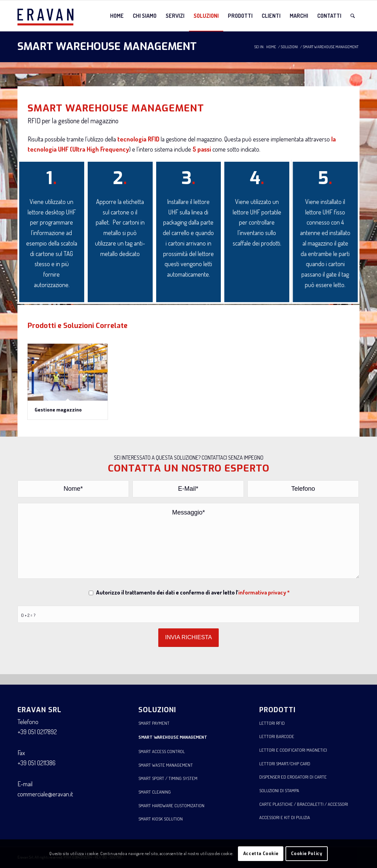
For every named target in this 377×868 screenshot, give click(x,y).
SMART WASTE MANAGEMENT (166, 765)
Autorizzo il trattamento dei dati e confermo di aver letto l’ (193, 592)
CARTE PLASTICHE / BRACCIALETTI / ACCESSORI (304, 804)
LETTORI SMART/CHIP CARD (285, 764)
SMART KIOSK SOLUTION (161, 819)
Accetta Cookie (261, 854)
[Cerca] (353, 16)
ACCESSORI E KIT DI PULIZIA (285, 817)
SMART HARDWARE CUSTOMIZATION (171, 805)
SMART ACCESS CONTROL (162, 751)
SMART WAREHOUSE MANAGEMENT (107, 46)
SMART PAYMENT (154, 723)
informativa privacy (262, 592)
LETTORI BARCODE (277, 736)
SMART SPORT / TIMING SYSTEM (168, 778)
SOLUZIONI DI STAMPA (279, 790)
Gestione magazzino (58, 410)
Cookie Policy (307, 854)
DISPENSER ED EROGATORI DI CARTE (293, 777)
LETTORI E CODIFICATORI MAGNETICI (293, 750)
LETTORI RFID (272, 723)
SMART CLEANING (155, 792)
